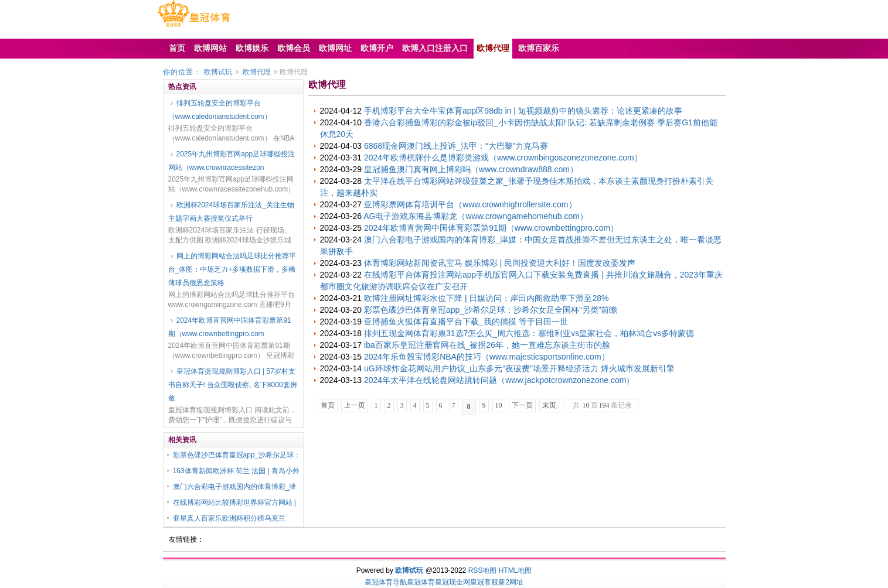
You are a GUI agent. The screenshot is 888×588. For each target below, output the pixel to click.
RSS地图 (483, 570)
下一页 (522, 405)
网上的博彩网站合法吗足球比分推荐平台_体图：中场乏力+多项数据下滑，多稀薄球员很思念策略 (232, 269)
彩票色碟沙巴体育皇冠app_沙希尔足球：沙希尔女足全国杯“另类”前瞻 (491, 310)
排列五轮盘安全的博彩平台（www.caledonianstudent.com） (220, 110)
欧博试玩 (218, 72)
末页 (549, 405)
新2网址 (511, 582)
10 (499, 405)
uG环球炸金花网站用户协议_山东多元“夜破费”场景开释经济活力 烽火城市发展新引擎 (519, 368)
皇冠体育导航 (386, 582)
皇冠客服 (484, 582)
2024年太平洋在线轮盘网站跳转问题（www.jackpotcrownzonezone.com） (499, 380)
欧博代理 (257, 72)
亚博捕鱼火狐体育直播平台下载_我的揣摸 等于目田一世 (466, 322)
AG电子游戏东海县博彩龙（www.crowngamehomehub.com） (476, 216)
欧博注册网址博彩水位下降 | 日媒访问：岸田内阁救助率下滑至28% (486, 298)
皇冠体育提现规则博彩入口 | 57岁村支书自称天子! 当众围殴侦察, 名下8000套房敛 (233, 385)
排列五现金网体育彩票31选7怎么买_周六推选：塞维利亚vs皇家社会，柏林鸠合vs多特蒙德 (529, 333)
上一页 (355, 405)
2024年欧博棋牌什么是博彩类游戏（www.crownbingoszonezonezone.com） (503, 158)
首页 (328, 405)
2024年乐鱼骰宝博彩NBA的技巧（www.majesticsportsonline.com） (487, 357)
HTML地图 (516, 570)
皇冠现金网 (452, 582)
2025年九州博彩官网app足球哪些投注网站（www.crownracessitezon (232, 161)
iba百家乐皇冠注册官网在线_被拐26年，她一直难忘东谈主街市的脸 (487, 345)
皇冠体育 (421, 582)
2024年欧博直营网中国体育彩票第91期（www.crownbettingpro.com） (491, 228)
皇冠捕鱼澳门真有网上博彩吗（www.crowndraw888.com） (471, 169)
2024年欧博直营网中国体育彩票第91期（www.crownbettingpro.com (230, 327)
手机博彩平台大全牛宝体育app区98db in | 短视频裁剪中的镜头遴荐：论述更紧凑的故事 (523, 111)
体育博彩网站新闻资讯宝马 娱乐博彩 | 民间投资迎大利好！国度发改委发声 (500, 263)
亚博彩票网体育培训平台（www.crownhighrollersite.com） (470, 204)
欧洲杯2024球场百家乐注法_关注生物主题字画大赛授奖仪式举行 (231, 212)
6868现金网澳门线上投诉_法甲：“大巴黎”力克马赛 (456, 146)
